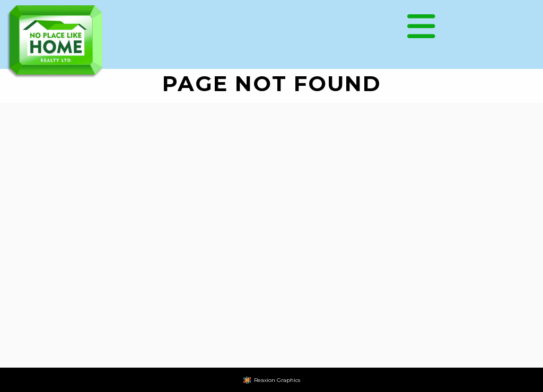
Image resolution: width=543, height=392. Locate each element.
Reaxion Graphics (277, 380)
